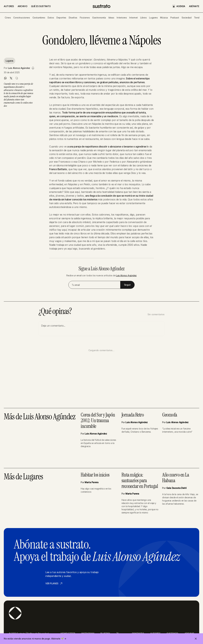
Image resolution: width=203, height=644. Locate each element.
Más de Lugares (23, 477)
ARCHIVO (22, 6)
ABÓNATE (194, 6)
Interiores (122, 18)
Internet (133, 18)
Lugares (153, 18)
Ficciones (85, 18)
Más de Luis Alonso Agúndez (39, 417)
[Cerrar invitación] (196, 639)
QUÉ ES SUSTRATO (41, 6)
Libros (143, 18)
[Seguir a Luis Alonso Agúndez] (33, 68)
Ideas (111, 18)
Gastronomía (99, 18)
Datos (51, 18)
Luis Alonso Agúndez (19, 68)
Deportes (61, 18)
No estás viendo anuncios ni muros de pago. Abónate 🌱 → (35, 639)
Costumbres (39, 18)
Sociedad (187, 18)
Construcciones (22, 18)
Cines (8, 18)
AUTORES (9, 6)
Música (164, 18)
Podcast (175, 18)
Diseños (73, 18)
